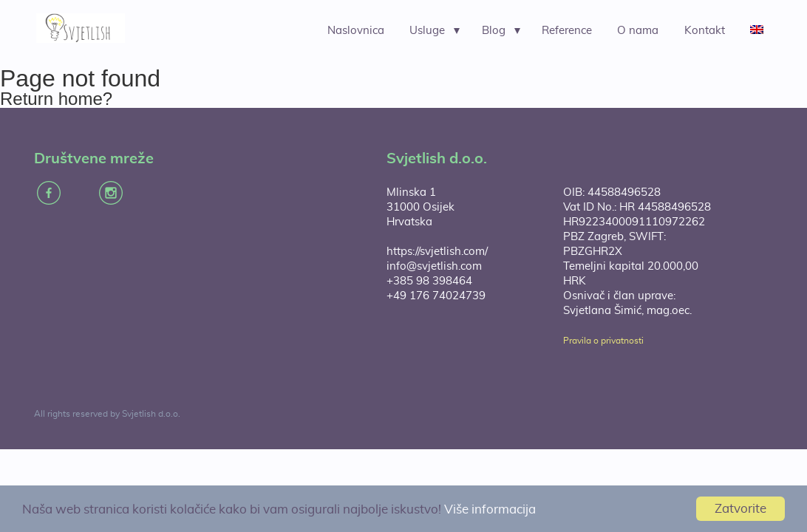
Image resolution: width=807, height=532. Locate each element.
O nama (638, 31)
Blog (494, 31)
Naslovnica (356, 31)
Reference (567, 31)
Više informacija (490, 509)
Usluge (427, 31)
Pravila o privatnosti (603, 341)
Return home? (56, 99)
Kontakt (705, 31)
